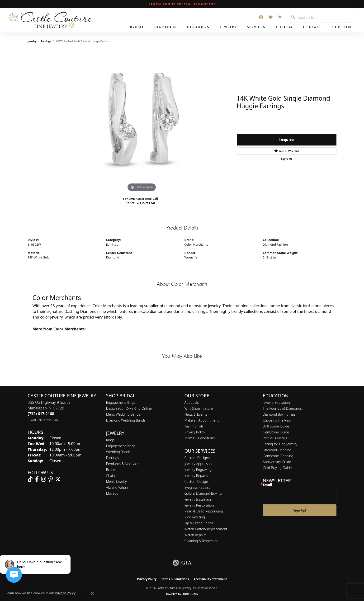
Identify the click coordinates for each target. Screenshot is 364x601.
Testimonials (194, 426)
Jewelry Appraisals (198, 464)
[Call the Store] (41, 414)
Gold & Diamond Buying (203, 493)
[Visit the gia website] (182, 563)
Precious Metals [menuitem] (275, 438)
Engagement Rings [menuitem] (121, 446)
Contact (312, 27)
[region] (142, 122)
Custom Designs (197, 458)
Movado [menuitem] (112, 493)
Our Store (343, 27)
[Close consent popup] (92, 593)
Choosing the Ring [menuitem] (277, 420)
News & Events (196, 414)
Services (256, 27)
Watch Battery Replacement (206, 529)
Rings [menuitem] (110, 440)
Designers (198, 27)
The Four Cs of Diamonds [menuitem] (282, 408)
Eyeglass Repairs (197, 487)
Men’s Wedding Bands (123, 414)
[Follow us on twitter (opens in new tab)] (58, 479)
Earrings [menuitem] (113, 458)
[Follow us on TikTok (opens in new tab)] (30, 479)
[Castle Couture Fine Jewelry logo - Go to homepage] (50, 20)
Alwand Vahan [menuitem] (117, 487)
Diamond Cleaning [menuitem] (277, 450)
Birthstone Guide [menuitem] (276, 426)
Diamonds (165, 27)
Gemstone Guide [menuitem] (276, 432)
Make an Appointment (202, 420)
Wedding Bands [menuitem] (118, 452)
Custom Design (196, 481)
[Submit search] (291, 17)
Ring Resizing (195, 517)
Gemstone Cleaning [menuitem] (278, 456)
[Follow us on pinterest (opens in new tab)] (51, 479)
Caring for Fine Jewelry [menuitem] (280, 444)
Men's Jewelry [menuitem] (116, 481)
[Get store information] (43, 420)
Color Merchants (196, 244)
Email (267, 485)
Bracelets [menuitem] (113, 470)
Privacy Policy (195, 432)
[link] (182, 4)
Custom (284, 27)
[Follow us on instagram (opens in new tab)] (44, 479)
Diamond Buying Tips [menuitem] (279, 414)
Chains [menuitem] (111, 476)
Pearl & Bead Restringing (204, 511)
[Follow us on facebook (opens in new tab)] (37, 479)
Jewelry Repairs (196, 476)
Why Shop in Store (199, 408)
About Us (192, 402)
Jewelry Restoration (199, 505)
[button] (261, 17)
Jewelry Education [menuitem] (276, 402)
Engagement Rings (121, 402)
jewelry (32, 41)
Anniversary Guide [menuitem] (277, 462)
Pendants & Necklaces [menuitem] (123, 464)
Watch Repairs (196, 535)
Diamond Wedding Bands (126, 420)
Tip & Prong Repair (199, 523)
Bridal (137, 27)
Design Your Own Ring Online (129, 408)
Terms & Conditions (200, 438)
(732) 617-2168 (141, 203)
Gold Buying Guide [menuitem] (277, 468)
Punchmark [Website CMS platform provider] (191, 594)
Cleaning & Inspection (201, 541)
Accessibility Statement (210, 579)
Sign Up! (300, 510)
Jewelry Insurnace (198, 499)
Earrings (46, 41)
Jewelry (228, 27)
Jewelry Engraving (198, 470)
